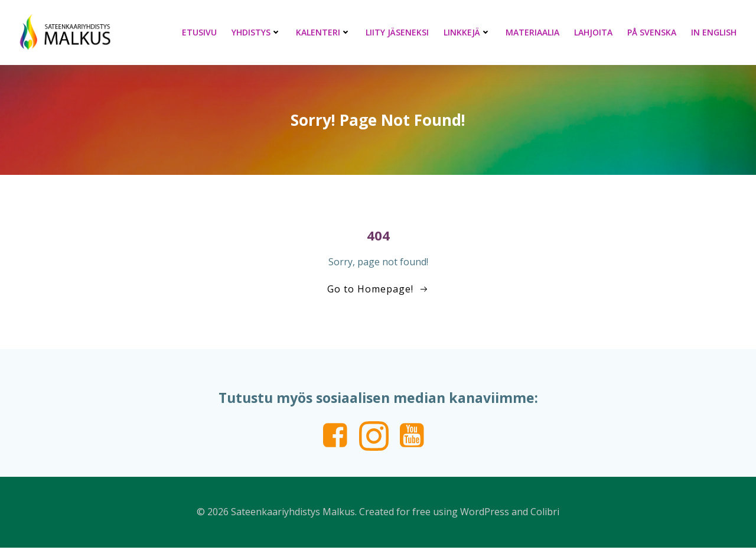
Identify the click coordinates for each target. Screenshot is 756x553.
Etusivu (202, 32)
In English (716, 32)
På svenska (654, 32)
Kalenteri (326, 32)
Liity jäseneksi (400, 32)
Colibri (545, 518)
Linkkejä (470, 32)
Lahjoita (596, 32)
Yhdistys (259, 32)
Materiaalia (535, 32)
